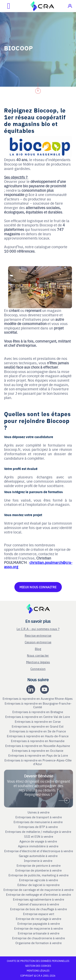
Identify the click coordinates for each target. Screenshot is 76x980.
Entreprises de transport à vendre (39, 817)
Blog (38, 649)
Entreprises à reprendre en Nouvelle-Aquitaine (38, 746)
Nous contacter (38, 655)
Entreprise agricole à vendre (39, 880)
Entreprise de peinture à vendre (39, 865)
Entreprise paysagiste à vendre (39, 924)
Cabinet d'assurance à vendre (39, 904)
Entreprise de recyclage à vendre (39, 919)
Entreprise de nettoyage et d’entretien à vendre (39, 895)
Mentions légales (38, 662)
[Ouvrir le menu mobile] (5, 6)
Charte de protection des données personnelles (38, 961)
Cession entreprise (38, 642)
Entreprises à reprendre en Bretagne (38, 712)
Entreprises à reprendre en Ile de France (38, 731)
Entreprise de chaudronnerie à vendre (39, 938)
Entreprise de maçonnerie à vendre (39, 928)
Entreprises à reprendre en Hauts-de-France (38, 736)
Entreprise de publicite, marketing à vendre (39, 875)
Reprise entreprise (38, 635)
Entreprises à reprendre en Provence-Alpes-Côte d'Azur (38, 762)
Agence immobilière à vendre (39, 846)
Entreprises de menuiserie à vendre (39, 822)
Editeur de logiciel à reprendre (39, 885)
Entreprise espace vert (39, 914)
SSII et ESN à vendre (39, 836)
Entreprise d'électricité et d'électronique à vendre (39, 851)
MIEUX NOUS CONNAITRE (38, 587)
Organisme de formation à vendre (39, 943)
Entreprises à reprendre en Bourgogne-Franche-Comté (38, 705)
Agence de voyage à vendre (39, 841)
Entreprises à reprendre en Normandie (38, 741)
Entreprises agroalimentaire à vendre (39, 899)
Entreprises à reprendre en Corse (38, 722)
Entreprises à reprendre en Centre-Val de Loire (38, 717)
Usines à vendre (39, 812)
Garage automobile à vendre (39, 856)
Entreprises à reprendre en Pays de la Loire (38, 755)
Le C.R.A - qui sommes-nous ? (38, 629)
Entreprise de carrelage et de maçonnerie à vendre (39, 890)
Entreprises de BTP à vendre (39, 827)
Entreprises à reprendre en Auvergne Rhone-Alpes (38, 699)
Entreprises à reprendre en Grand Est (38, 726)
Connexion (38, 669)
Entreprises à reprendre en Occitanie (38, 751)
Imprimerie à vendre (39, 861)
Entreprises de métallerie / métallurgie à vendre (39, 832)
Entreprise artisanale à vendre (39, 933)
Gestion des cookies (38, 966)
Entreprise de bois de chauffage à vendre (39, 909)
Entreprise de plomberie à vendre (39, 870)
